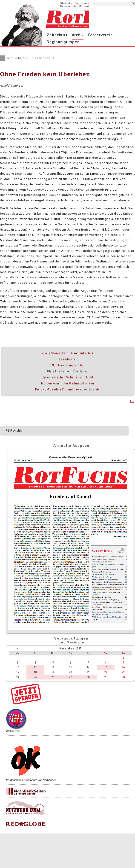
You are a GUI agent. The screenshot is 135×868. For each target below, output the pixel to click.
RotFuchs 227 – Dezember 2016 (32, 58)
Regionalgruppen (63, 42)
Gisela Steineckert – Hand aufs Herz (67, 353)
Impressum (82, 3)
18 (35, 672)
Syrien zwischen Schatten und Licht (68, 377)
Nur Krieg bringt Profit (67, 365)
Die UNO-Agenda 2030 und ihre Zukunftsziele (67, 389)
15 (106, 667)
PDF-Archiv (14, 430)
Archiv (78, 35)
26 (53, 677)
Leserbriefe (67, 359)
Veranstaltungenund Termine (71, 640)
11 (35, 667)
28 (88, 677)
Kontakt (84, 6)
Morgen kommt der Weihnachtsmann (68, 383)
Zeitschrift (57, 35)
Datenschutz (69, 6)
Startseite (66, 3)
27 (70, 677)
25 (35, 677)
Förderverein (100, 35)
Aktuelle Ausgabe (71, 445)
